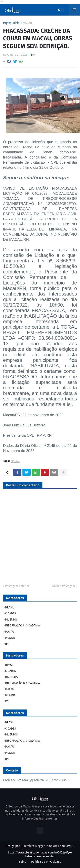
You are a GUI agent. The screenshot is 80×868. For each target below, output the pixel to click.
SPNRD (70, 846)
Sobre (23, 862)
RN (7, 644)
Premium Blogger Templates (41, 846)
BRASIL (10, 608)
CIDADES (11, 613)
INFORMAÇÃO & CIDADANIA (22, 626)
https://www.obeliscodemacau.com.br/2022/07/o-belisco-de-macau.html (40, 855)
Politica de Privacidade (46, 862)
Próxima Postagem (63, 586)
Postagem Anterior (17, 586)
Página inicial (12, 23)
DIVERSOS (11, 620)
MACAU (27, 23)
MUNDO (10, 638)
